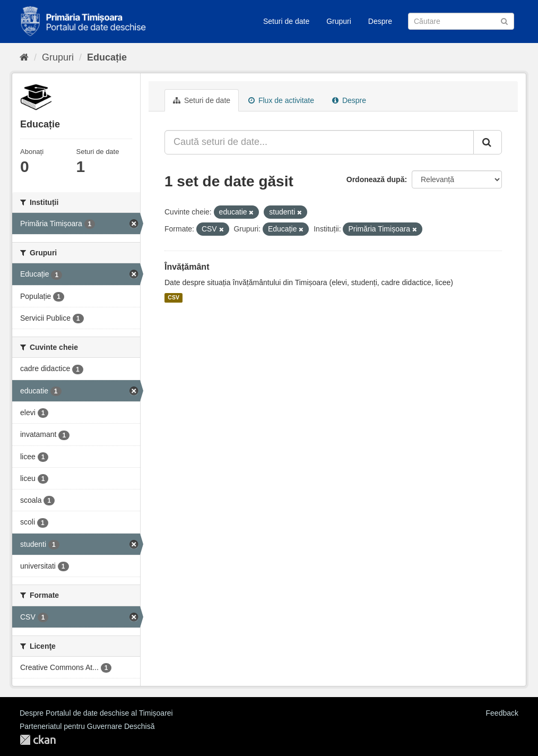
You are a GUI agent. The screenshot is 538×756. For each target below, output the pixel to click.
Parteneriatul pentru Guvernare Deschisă (87, 726)
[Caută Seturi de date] (461, 21)
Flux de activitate (281, 100)
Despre (380, 21)
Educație (107, 57)
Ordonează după (376, 179)
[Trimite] (504, 20)
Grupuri (339, 21)
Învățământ (187, 267)
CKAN (38, 740)
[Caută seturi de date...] (319, 142)
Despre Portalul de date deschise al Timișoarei (96, 713)
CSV (173, 298)
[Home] (24, 57)
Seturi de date (286, 21)
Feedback (502, 713)
